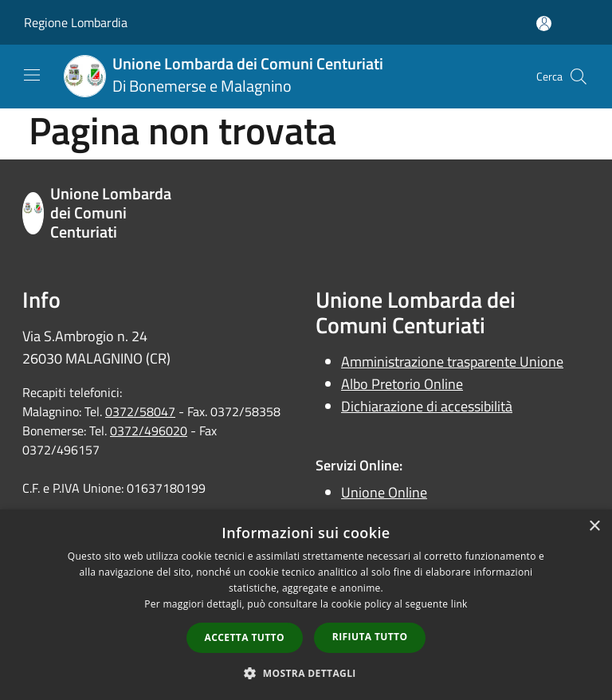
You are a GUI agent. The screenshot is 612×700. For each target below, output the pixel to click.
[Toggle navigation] (32, 75)
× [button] (594, 527)
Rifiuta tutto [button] (370, 637)
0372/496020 (149, 431)
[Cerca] (579, 77)
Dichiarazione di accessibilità (427, 406)
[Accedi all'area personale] (544, 24)
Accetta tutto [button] (245, 637)
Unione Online (384, 492)
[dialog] (306, 605)
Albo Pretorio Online (402, 384)
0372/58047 (140, 411)
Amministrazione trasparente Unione (452, 362)
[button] (306, 673)
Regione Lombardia (76, 22)
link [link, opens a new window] (459, 604)
